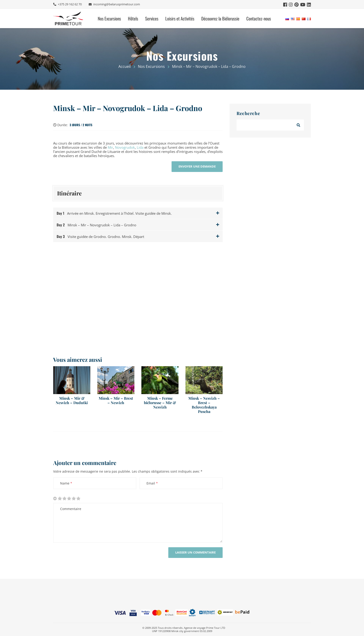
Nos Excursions (109, 18)
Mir (110, 147)
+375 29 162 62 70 (69, 4)
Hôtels (133, 18)
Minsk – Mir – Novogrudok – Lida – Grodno (128, 108)
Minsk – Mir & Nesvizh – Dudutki (72, 400)
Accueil (125, 66)
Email (152, 483)
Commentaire (71, 509)
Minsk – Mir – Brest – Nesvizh (116, 400)
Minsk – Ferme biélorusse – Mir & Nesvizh (160, 403)
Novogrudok (125, 147)
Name (66, 483)
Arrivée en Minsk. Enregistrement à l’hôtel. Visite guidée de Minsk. (114, 213)
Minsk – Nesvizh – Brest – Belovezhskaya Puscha (204, 405)
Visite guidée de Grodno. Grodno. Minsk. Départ (100, 236)
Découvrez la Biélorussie (220, 18)
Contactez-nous (259, 18)
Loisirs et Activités (180, 18)
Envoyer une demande (197, 166)
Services (152, 18)
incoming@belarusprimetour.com (116, 4)
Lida (140, 147)
